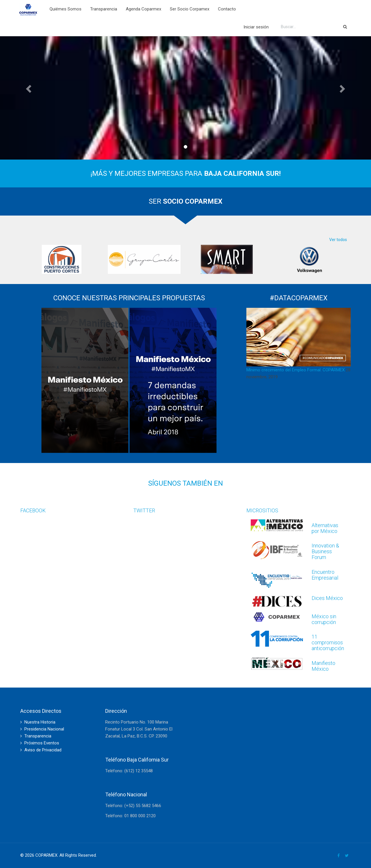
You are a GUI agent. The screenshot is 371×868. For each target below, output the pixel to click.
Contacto (227, 9)
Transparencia (104, 9)
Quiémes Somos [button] (66, 9)
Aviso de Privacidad (43, 750)
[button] (28, 87)
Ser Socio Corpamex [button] (190, 9)
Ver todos (338, 240)
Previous (16, 259)
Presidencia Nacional (44, 729)
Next (355, 259)
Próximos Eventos (42, 743)
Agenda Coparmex (143, 9)
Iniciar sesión (256, 27)
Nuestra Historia (40, 722)
